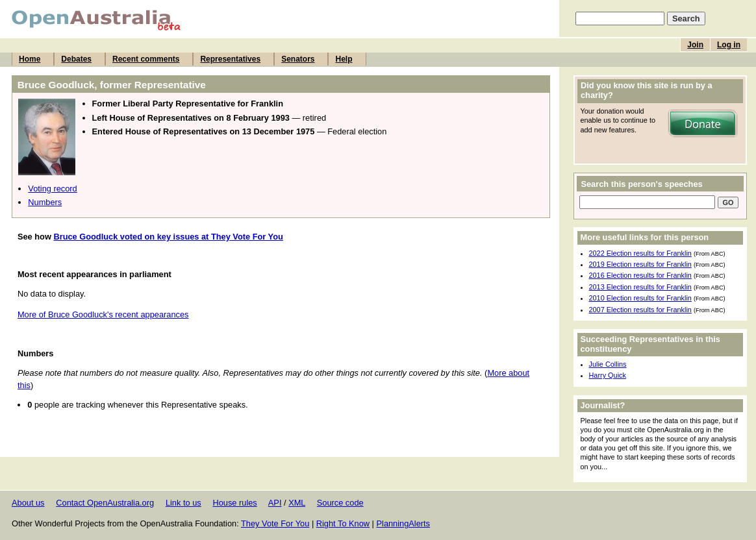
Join (695, 45)
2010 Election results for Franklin (640, 298)
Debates (76, 59)
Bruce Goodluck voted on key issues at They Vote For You (168, 237)
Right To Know (343, 523)
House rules (234, 503)
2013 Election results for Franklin (640, 287)
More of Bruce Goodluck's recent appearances (103, 314)
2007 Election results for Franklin (640, 310)
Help (344, 59)
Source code (340, 503)
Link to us (183, 503)
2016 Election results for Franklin (640, 275)
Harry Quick (608, 375)
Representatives (230, 59)
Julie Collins (608, 364)
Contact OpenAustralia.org (105, 503)
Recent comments (146, 59)
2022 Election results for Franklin (640, 253)
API (275, 503)
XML (297, 503)
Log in (729, 45)
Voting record (52, 189)
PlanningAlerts (404, 523)
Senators (298, 59)
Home (30, 59)
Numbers (45, 202)
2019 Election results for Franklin (640, 264)
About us (28, 503)
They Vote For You (275, 523)
